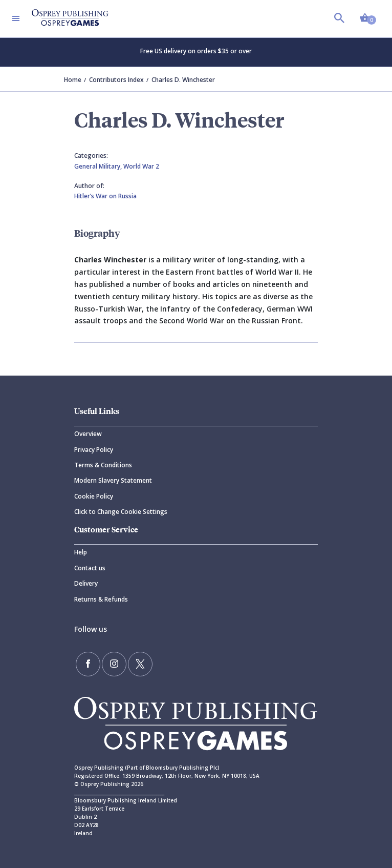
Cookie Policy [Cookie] (94, 496)
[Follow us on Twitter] (140, 664)
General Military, (99, 166)
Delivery (86, 583)
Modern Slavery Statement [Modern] (113, 480)
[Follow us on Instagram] (114, 664)
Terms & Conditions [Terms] (103, 465)
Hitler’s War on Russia (105, 196)
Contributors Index (116, 80)
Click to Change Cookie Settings (121, 512)
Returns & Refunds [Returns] (101, 599)
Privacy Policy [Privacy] (94, 450)
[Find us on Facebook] (88, 664)
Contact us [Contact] (90, 568)
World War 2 (141, 166)
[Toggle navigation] (16, 18)
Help (81, 552)
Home (73, 80)
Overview (88, 434)
